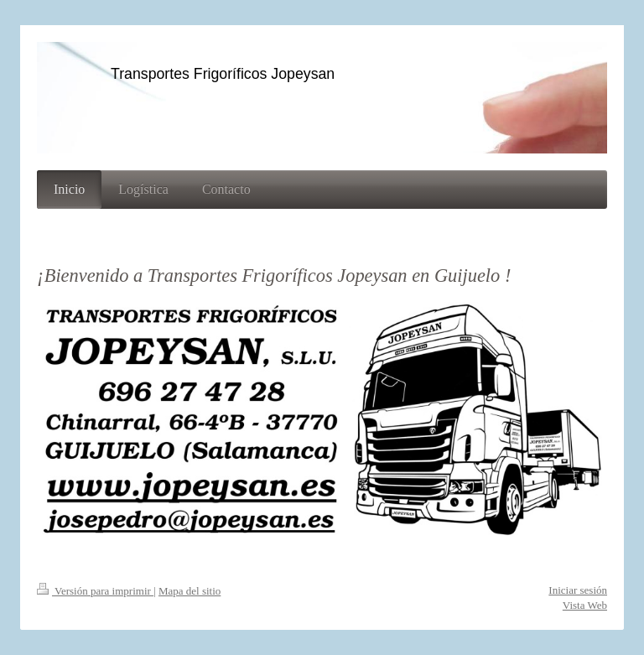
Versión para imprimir (95, 591)
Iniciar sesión (578, 590)
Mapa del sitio (190, 591)
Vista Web (585, 605)
